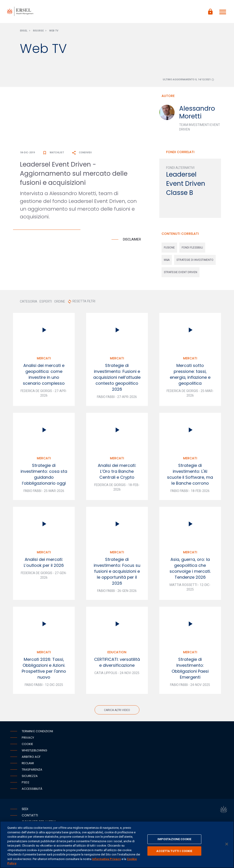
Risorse (38, 33)
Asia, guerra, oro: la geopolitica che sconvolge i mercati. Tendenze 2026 (190, 570)
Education (117, 654)
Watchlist (53, 155)
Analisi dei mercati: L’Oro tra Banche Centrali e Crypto (117, 473)
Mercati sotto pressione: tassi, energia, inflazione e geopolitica (190, 376)
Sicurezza (30, 778)
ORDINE (60, 303)
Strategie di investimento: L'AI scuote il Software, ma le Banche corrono (190, 476)
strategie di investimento (195, 262)
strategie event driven (181, 274)
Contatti (30, 817)
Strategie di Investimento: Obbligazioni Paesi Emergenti (190, 670)
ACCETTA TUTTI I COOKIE (174, 851)
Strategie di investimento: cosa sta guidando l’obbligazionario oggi (44, 476)
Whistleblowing (34, 752)
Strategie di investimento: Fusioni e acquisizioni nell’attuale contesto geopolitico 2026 (117, 379)
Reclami (28, 765)
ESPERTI (46, 303)
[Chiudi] (227, 844)
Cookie (27, 746)
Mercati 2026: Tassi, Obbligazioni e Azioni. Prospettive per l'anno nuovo (44, 670)
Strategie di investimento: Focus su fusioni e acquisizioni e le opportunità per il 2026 (117, 573)
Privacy (28, 740)
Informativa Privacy (106, 859)
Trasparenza (32, 772)
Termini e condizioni (37, 733)
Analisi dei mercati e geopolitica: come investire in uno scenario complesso (44, 376)
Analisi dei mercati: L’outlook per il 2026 (44, 564)
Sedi (25, 811)
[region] (117, 844)
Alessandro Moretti (197, 114)
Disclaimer (132, 241)
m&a (167, 262)
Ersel (24, 33)
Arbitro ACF (31, 759)
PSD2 (25, 784)
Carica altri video (117, 712)
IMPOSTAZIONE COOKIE (174, 839)
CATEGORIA (29, 303)
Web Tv (54, 33)
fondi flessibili (192, 250)
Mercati (44, 360)
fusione (169, 250)
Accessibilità (32, 791)
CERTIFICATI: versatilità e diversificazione (117, 664)
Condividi (82, 155)
